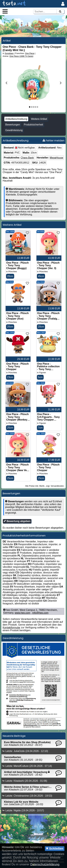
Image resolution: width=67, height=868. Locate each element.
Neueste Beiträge (14, 736)
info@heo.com (40, 613)
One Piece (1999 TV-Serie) (21, 56)
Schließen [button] (55, 848)
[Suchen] (60, 12)
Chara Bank (27, 158)
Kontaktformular (11, 628)
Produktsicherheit (33, 125)
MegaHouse (56, 158)
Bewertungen (13, 125)
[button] (5, 11)
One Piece (30, 53)
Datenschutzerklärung (45, 864)
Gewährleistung (14, 130)
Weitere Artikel (39, 119)
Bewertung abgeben (17, 521)
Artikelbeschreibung (16, 119)
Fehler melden (53, 140)
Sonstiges (9, 53)
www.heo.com (23, 613)
